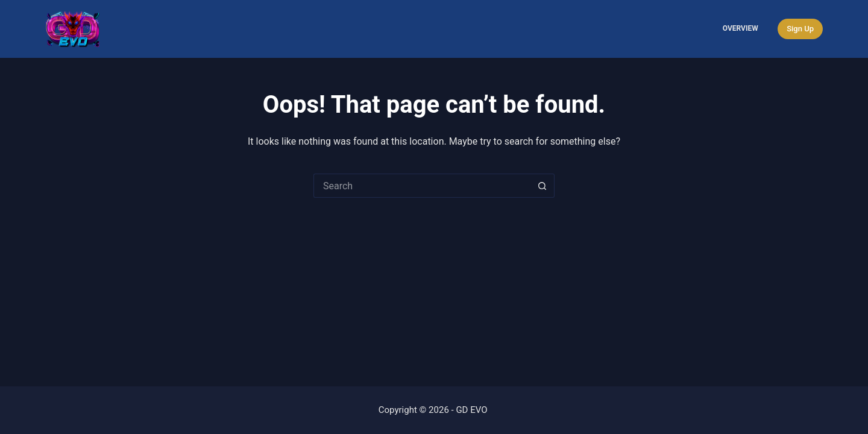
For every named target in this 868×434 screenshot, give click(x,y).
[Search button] (542, 186)
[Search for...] (422, 186)
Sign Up (800, 29)
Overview (741, 28)
